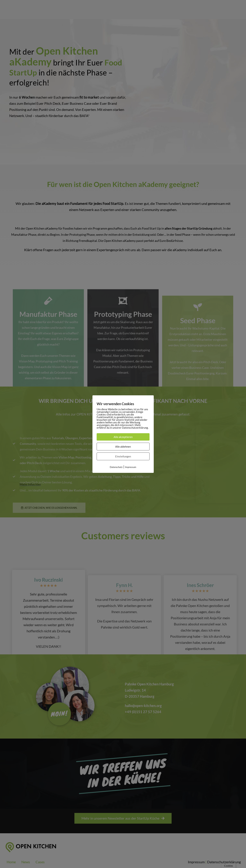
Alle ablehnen (123, 447)
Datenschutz (116, 467)
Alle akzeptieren (123, 437)
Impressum (131, 467)
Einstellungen (123, 456)
